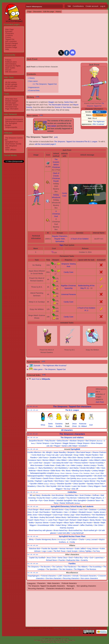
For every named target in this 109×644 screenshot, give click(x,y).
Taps (61, 245)
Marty (38, 495)
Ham (66, 512)
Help (7, 49)
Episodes (9, 31)
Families (72, 564)
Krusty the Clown (44, 498)
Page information (12, 109)
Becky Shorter (95, 520)
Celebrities (72, 492)
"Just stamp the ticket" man (62, 463)
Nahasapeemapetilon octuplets (42, 473)
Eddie (82, 455)
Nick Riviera (59, 481)
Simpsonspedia (11, 127)
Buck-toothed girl (91, 530)
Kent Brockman (58, 495)
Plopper (57, 446)
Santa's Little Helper (69, 446)
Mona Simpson (97, 443)
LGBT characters (64, 576)
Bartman (100, 441)
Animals (76, 576)
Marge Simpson (83, 443)
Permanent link (11, 107)
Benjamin (71, 452)
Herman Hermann (66, 549)
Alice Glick (72, 458)
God (91, 425)
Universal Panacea (69, 294)
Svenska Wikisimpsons (14, 119)
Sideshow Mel (84, 498)
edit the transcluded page (44, 144)
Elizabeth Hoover (85, 512)
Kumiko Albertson (34, 452)
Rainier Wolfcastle (67, 503)
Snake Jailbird (80, 549)
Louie (50, 551)
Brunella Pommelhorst (89, 517)
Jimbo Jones (32, 515)
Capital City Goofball (37, 558)
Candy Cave (68, 272)
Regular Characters (60, 236)
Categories (31, 583)
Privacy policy (59, 628)
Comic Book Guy (38, 455)
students (90, 506)
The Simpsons (33, 567)
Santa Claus (69, 102)
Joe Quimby (72, 478)
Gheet (62, 473)
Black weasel (45, 510)
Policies (8, 60)
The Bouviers (45, 567)
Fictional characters (49, 576)
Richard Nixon (52, 560)
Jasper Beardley (60, 452)
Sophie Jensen (99, 512)
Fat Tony (96, 551)
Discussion (37, 12)
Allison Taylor (69, 523)
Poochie (62, 560)
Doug (76, 455)
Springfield (75, 449)
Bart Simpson (91, 441)
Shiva (43, 425)
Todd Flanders (57, 512)
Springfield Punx (12, 142)
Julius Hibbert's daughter (78, 460)
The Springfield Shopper (11, 124)
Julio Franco (43, 458)
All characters (67, 430)
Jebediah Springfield (64, 500)
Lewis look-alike (64, 533)
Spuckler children (37, 484)
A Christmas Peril (56, 214)
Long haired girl (78, 533)
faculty (79, 506)
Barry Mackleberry (46, 468)
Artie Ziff (75, 489)
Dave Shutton (49, 500)
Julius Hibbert (61, 460)
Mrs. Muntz (66, 471)
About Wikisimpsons (72, 628)
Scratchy (84, 560)
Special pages (11, 103)
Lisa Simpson (56, 443)
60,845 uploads (11, 84)
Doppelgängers (34, 576)
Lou (68, 465)
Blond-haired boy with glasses (40, 530)
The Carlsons (57, 567)
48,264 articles (11, 82)
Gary (65, 458)
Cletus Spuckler (79, 484)
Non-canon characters (89, 578)
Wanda (96, 523)
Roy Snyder (102, 481)
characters (72, 407)
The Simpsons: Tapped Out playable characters (46, 586)
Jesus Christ (51, 558)
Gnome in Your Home (63, 107)
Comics (8, 37)
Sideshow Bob (34, 549)
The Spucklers (52, 569)
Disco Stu (41, 486)
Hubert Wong (61, 525)
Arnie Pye (34, 500)
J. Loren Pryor (52, 520)
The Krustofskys (95, 567)
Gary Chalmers (71, 510)
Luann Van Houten (79, 486)
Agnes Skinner (90, 481)
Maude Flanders (92, 455)
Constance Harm (34, 460)
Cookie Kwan (49, 465)
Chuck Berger (33, 510)
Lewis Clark (83, 510)
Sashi (93, 473)
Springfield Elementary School (63, 506)
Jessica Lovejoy (90, 465)
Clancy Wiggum (94, 486)
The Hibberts (83, 567)
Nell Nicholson (73, 517)
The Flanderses (70, 567)
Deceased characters (88, 576)
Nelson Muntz (61, 517)
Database (93, 510)
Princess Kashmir (81, 463)
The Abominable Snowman (59, 105)
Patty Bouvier (50, 441)
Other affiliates (11, 150)
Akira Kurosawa (36, 465)
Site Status (94, 628)
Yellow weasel (73, 525)
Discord (8, 70)
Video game (38, 369)
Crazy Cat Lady (52, 455)
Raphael (38, 481)
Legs (44, 551)
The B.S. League (72, 410)
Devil (71, 558)
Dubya (47, 484)
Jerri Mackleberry (61, 468)
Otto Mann (34, 517)
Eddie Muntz (55, 471)
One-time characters (54, 578)
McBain (77, 503)
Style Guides (10, 68)
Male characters (54, 583)
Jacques (47, 463)
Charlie (81, 539)
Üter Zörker (99, 525)
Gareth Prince (48, 478)
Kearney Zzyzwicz (67, 528)
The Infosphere (11, 146)
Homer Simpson (43, 443)
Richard (73, 520)
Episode (37, 366)
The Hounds (61, 540)
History (58, 12)
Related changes (12, 101)
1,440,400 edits (11, 86)
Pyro (41, 500)
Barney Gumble (84, 458)
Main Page (9, 29)
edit (37, 97)
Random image (11, 47)
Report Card (63, 520)
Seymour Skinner (42, 523)
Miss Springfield (80, 500)
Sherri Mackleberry (83, 515)
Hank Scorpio (72, 551)
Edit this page (49, 12)
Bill (31, 495)
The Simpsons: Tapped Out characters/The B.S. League (76, 142)
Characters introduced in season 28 (60, 589)
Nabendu (69, 473)
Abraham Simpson (77, 441)
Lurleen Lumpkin (58, 498)
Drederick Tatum (94, 500)
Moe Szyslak (51, 486)
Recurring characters (71, 578)
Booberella (46, 495)
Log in (103, 6)
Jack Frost (36, 379)
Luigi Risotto (48, 481)
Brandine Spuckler (64, 484)
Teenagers (71, 586)
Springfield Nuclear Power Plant (72, 536)
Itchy (86, 558)
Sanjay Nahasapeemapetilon (81, 476)
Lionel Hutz (38, 463)
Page (29, 12)
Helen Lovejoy (76, 465)
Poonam (76, 473)
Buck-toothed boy (76, 530)
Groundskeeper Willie (46, 525)
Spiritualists (60, 241)
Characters (9, 33)
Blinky (31, 539)
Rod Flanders (45, 512)
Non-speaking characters (86, 586)
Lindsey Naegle (98, 471)
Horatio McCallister (88, 468)
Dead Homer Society (13, 144)
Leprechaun (99, 558)
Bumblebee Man (72, 495)
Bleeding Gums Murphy (81, 471)
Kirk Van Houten (64, 486)
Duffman (96, 495)
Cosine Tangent (56, 523)
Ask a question (11, 41)
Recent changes (12, 43)
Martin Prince (39, 520)
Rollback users (11, 62)
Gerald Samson (77, 481)
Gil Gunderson (97, 458)
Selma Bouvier (63, 441)
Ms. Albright (47, 452)
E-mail (35, 512)
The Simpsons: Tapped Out (55, 369)
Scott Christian (85, 495)
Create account (92, 6)
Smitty (72, 542)
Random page (11, 45)
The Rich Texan (59, 551)
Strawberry (32, 486)
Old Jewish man (100, 476)
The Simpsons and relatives (72, 438)
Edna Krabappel (45, 515)
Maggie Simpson (69, 443)
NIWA (7, 148)
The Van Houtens (65, 569)
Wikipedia (46, 379)
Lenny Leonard (92, 539)
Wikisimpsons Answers (14, 121)
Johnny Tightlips (85, 551)
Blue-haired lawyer (83, 452)
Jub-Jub (50, 446)
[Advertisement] (14, 200)
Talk (69, 6)
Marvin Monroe (43, 471)
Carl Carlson (72, 539)
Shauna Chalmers (99, 452)
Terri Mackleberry (99, 515)
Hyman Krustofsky (97, 463)
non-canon (52, 126)
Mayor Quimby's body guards (87, 478)
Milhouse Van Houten (84, 523)
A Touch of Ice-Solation (80, 239)
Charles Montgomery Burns (46, 539)
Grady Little (60, 465)
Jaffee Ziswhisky (86, 525)
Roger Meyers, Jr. (97, 498)
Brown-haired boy (60, 530)
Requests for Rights (13, 66)
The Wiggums (79, 569)
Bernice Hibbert (49, 460)
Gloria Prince (60, 478)
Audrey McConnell (47, 517)
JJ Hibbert (73, 512)
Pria (81, 473)
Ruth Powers (36, 478)
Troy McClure (71, 498)
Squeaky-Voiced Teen (95, 484)
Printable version (12, 105)
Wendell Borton (58, 510)
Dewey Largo (69, 515)
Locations (9, 35)
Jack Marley (74, 468)
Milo (98, 468)
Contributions (78, 6)
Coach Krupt (58, 515)
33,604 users (10, 88)
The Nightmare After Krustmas (54, 366)
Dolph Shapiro (83, 520)
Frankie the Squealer (50, 549)
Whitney (53, 484)
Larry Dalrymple (66, 455)
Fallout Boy (79, 558)
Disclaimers (84, 628)
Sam (67, 481)
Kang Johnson (93, 549)
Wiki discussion (11, 72)
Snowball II (83, 446)
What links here (11, 99)
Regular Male (60, 239)
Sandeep (86, 473)
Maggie (51, 102)
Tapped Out (10, 39)
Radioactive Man (73, 560)
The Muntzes (91, 569)
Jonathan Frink (55, 458)
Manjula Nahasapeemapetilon (57, 476)
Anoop (57, 473)
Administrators (11, 64)
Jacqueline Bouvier (36, 441)
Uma (97, 473)
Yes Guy (67, 489)
